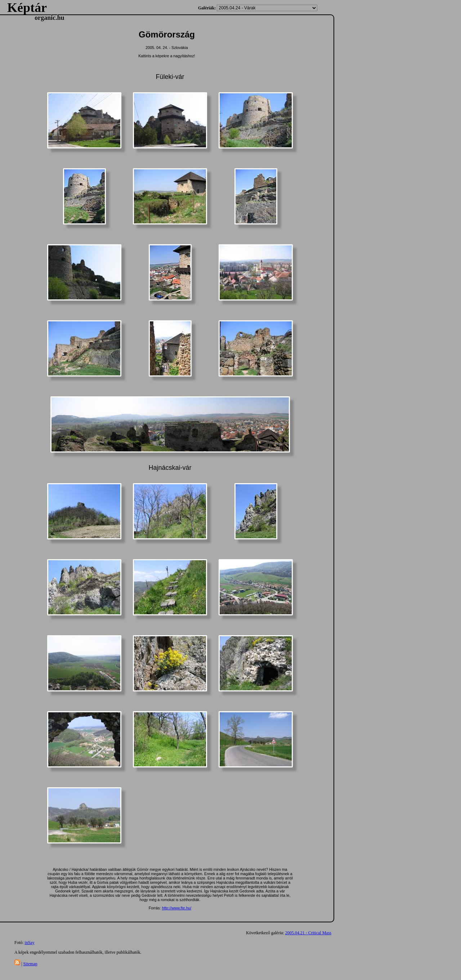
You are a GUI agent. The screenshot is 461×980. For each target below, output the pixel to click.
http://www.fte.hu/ (176, 908)
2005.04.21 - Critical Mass (308, 933)
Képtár (27, 8)
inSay (29, 943)
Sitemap (30, 964)
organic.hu (50, 18)
